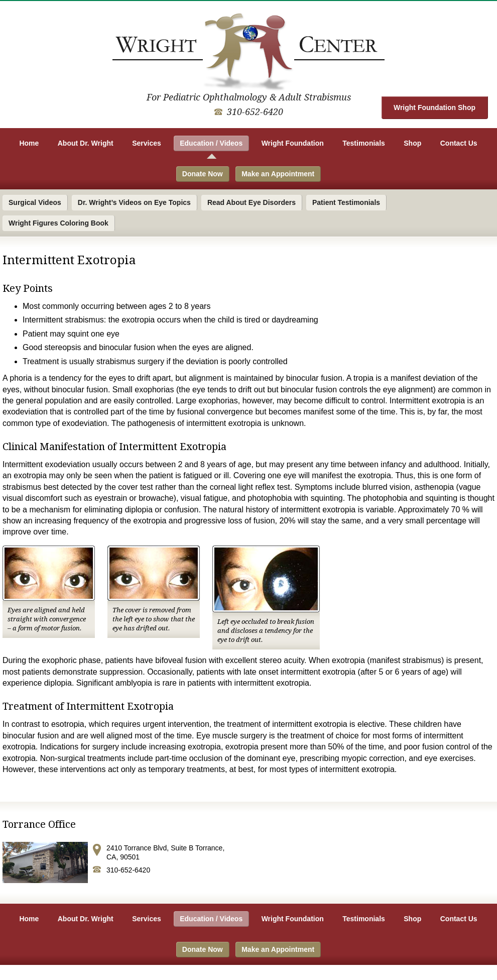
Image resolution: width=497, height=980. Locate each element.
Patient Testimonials (346, 202)
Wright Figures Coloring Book (58, 223)
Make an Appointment (278, 174)
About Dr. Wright (86, 143)
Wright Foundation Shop (434, 107)
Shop (412, 143)
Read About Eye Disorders (252, 202)
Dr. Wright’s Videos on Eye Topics (134, 202)
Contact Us (459, 143)
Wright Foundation (293, 143)
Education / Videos (211, 143)
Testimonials (364, 143)
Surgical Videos (35, 202)
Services (147, 143)
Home (29, 143)
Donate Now (203, 174)
